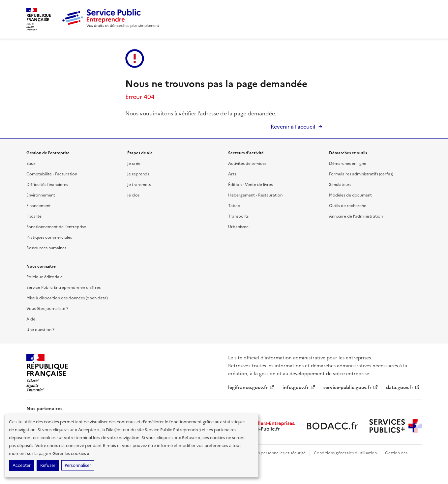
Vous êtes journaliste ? (47, 309)
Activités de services (247, 164)
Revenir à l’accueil (293, 127)
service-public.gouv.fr (351, 388)
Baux (31, 164)
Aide (31, 319)
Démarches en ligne (348, 164)
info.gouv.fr (299, 388)
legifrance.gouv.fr (251, 388)
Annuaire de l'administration (356, 216)
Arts (232, 174)
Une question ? (40, 330)
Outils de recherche (348, 206)
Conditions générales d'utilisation (345, 453)
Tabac (234, 206)
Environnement (41, 195)
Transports (238, 216)
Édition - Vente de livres (250, 185)
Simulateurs (340, 185)
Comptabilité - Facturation (52, 174)
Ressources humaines (46, 248)
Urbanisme (238, 227)
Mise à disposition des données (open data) (67, 298)
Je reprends (138, 174)
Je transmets (139, 185)
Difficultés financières (47, 185)
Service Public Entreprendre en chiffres (63, 287)
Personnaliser (78, 465)
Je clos (133, 195)
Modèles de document (350, 195)
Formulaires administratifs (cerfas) (361, 174)
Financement (39, 206)
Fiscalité (34, 216)
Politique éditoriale (45, 277)
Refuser (48, 465)
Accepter (22, 465)
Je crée (134, 164)
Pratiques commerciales (49, 237)
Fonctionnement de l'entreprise (56, 227)
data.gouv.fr (403, 388)
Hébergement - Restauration (255, 195)
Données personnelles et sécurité (274, 453)
